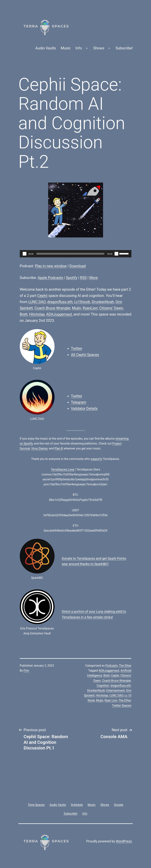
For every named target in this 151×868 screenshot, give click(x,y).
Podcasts (112, 666)
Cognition (103, 686)
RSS (83, 278)
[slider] (70, 254)
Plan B (59, 448)
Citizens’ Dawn (111, 308)
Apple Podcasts (51, 278)
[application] (76, 254)
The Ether (125, 666)
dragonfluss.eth (60, 302)
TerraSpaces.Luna (63, 469)
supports (96, 459)
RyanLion (90, 308)
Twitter (77, 348)
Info (79, 48)
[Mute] (116, 254)
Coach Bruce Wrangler (52, 308)
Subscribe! (124, 48)
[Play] (25, 254)
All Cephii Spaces (85, 355)
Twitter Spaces (122, 705)
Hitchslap (37, 314)
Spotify (72, 278)
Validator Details (84, 408)
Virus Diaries (39, 448)
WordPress (124, 841)
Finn (26, 671)
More (94, 278)
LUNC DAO (37, 302)
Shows (99, 48)
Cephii (42, 296)
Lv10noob (82, 302)
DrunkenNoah (103, 302)
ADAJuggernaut (59, 314)
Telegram (79, 402)
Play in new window (51, 266)
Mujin (77, 308)
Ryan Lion (111, 700)
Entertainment (116, 690)
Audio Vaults (46, 48)
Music (66, 48)
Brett (24, 314)
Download (78, 266)
